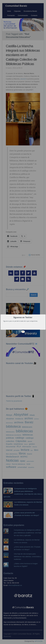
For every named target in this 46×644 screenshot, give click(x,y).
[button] (23, 317)
